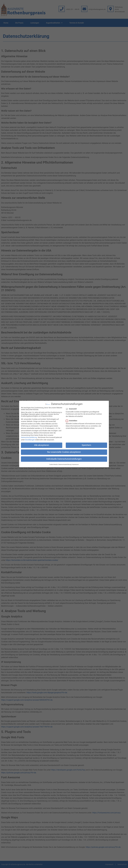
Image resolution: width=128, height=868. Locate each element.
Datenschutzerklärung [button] (65, 464)
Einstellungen (30, 439)
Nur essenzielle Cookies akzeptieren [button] (64, 452)
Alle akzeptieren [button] (42, 445)
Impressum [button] (75, 464)
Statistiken (72, 420)
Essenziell (72, 408)
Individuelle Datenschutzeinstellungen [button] (64, 458)
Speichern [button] (86, 445)
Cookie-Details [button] (53, 464)
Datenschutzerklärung (29, 437)
